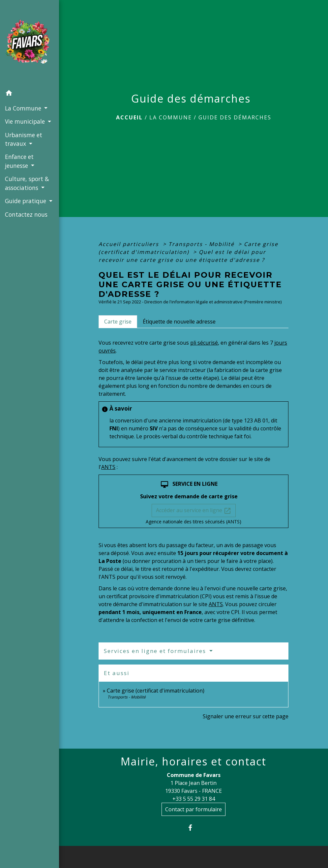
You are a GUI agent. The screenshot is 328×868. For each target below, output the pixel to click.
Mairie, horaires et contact (194, 761)
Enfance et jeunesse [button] (19, 161)
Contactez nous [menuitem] (26, 214)
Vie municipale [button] (26, 121)
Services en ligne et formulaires (156, 651)
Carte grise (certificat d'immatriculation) (156, 691)
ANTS (108, 467)
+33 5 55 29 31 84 (194, 799)
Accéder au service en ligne (194, 511)
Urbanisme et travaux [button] (24, 139)
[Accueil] (30, 44)
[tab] (118, 322)
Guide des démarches (235, 117)
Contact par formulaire (194, 809)
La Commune (171, 117)
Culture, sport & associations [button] (27, 183)
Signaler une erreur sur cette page (246, 716)
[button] (30, 94)
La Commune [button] (24, 108)
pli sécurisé (204, 343)
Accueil (129, 117)
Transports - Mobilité (202, 244)
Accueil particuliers (130, 244)
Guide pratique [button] (26, 201)
